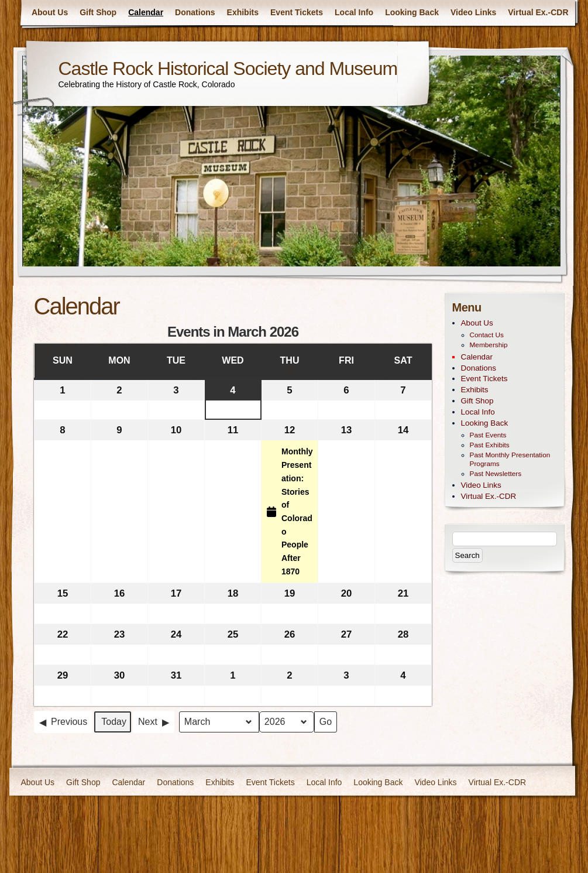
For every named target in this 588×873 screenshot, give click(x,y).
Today (114, 722)
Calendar (146, 12)
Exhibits (243, 12)
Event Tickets (297, 12)
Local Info (354, 12)
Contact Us (487, 335)
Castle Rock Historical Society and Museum (228, 69)
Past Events (488, 435)
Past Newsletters (496, 474)
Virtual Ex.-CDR (538, 12)
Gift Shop (98, 12)
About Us (50, 12)
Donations (195, 12)
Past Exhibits (490, 445)
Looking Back (412, 12)
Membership (489, 345)
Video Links (473, 12)
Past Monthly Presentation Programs (510, 459)
